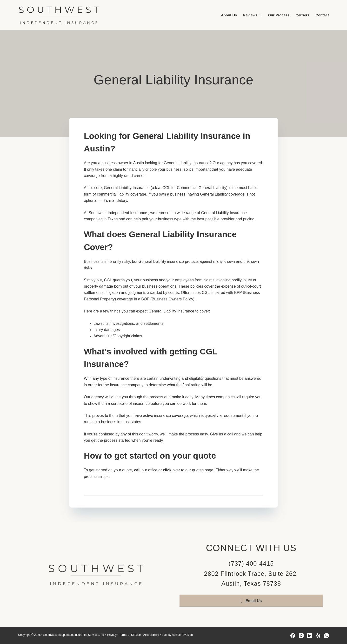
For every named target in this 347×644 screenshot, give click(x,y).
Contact (322, 15)
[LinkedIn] (310, 636)
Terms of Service (130, 635)
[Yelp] (318, 636)
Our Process (279, 15)
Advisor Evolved (182, 635)
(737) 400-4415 (251, 563)
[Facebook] (293, 636)
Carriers (303, 15)
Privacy (112, 635)
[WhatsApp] (327, 636)
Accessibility (151, 635)
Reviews (253, 15)
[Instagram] (301, 636)
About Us (229, 15)
